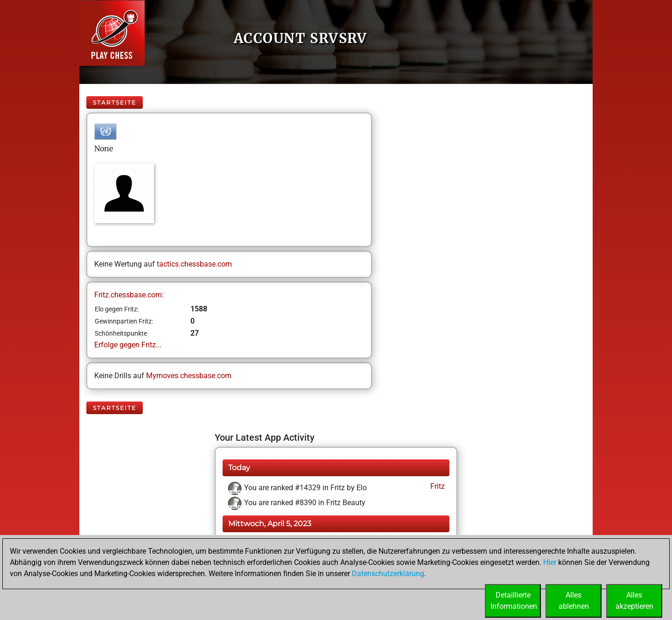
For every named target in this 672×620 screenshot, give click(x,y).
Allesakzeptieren (634, 601)
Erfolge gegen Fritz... (128, 345)
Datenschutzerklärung (388, 574)
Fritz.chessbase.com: (129, 295)
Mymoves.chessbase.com (189, 376)
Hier (550, 562)
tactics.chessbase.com (194, 264)
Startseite (115, 102)
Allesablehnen (574, 601)
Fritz (437, 486)
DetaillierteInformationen (514, 601)
